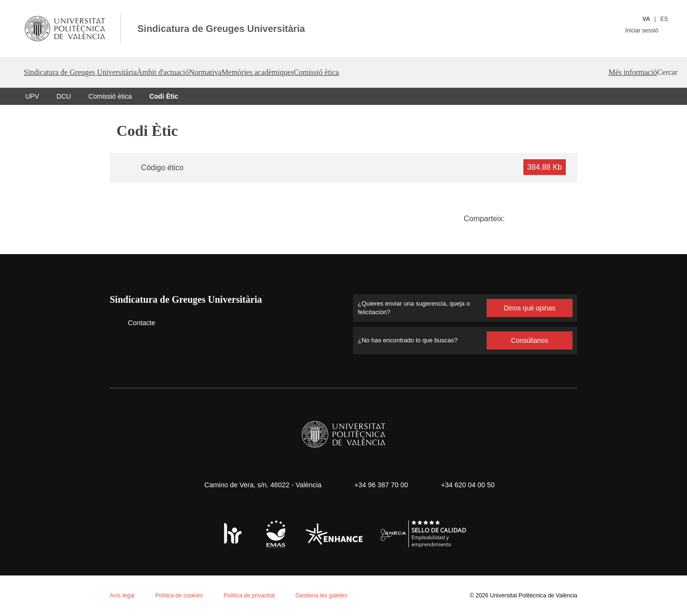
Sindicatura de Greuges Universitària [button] (91, 72)
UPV (32, 96)
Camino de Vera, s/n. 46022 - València (258, 485)
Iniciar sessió (646, 30)
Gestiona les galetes (329, 595)
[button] (664, 72)
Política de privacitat (254, 595)
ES (664, 19)
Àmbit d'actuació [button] (203, 72)
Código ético (165, 167)
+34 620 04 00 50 (471, 485)
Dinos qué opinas (530, 308)
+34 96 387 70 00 (380, 485)
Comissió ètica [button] (429, 72)
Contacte (135, 323)
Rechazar (99, 581)
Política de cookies (61, 492)
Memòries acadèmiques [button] (345, 72)
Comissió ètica (110, 96)
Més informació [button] (609, 72)
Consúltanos (530, 340)
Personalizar (160, 581)
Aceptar (47, 581)
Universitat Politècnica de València (531, 595)
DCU (63, 96)
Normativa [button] (268, 72)
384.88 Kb (541, 167)
